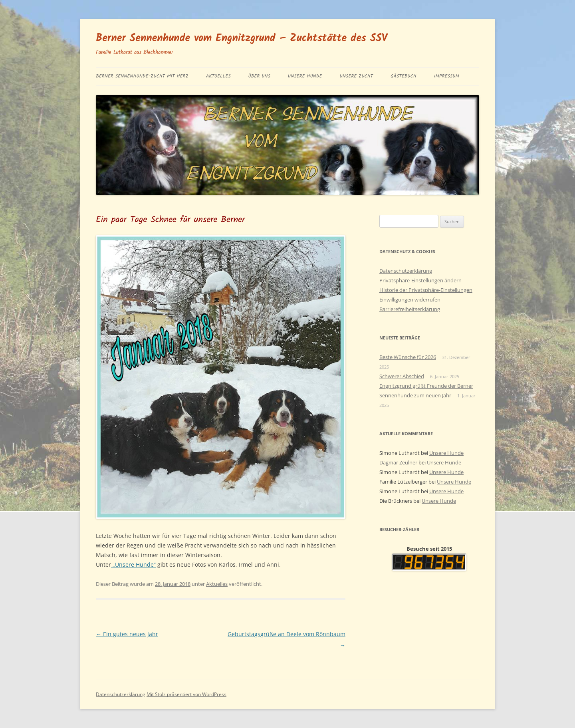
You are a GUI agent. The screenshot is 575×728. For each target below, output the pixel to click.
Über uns (259, 76)
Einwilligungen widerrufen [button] (410, 300)
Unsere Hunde (305, 76)
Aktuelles (218, 76)
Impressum (447, 76)
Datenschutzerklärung (406, 271)
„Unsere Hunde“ (133, 564)
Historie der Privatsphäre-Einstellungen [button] (426, 290)
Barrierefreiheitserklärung (410, 309)
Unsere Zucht (356, 76)
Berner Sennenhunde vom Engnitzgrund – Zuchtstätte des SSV (242, 38)
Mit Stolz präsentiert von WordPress (186, 694)
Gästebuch (403, 76)
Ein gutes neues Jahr (127, 634)
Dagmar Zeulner (398, 462)
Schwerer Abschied (402, 376)
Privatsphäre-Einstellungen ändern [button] (420, 280)
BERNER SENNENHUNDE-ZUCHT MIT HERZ (142, 76)
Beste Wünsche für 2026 (408, 357)
